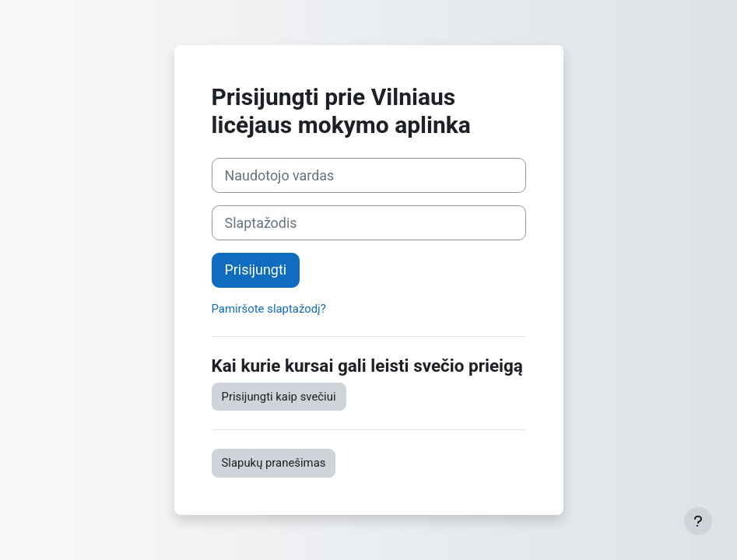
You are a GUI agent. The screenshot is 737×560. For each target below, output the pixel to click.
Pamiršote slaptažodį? (269, 309)
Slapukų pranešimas (274, 463)
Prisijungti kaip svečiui (279, 397)
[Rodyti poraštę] (698, 521)
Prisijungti (256, 269)
